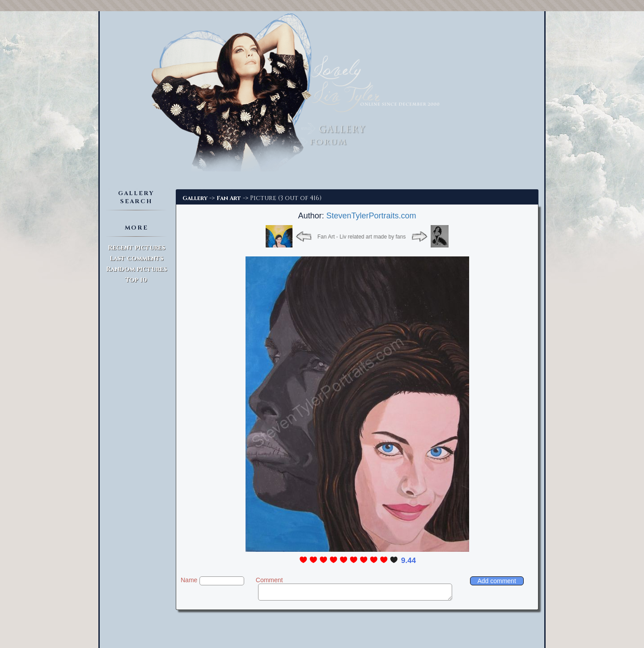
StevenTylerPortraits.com (371, 216)
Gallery (195, 198)
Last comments (136, 258)
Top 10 (136, 280)
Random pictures (136, 269)
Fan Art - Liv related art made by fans (362, 237)
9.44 (409, 561)
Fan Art (229, 198)
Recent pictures (136, 248)
